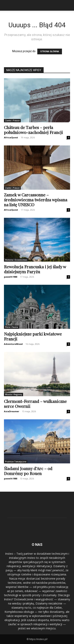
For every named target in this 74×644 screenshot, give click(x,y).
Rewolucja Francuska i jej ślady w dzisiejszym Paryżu (35, 269)
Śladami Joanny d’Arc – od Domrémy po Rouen (28, 471)
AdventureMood (13, 344)
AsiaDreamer (12, 411)
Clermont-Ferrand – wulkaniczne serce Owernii (35, 404)
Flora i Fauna (12, 327)
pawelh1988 (11, 277)
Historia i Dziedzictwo (16, 260)
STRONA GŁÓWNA (50, 51)
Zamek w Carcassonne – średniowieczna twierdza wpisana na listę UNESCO (36, 200)
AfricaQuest (11, 137)
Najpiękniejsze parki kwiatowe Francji (33, 336)
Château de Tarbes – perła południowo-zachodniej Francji (33, 130)
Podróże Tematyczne (16, 462)
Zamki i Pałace (12, 121)
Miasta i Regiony (14, 394)
